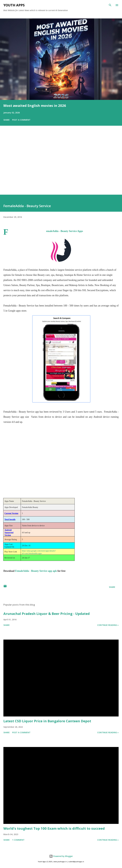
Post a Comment (21, 120)
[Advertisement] (61, 164)
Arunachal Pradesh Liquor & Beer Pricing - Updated (47, 614)
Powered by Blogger (61, 856)
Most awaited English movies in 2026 (35, 105)
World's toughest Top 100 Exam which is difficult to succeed (54, 828)
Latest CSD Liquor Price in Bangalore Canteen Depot (47, 721)
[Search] (110, 5)
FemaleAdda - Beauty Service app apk (36, 571)
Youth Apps (14, 5)
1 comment (18, 840)
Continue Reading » (108, 625)
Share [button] (7, 120)
